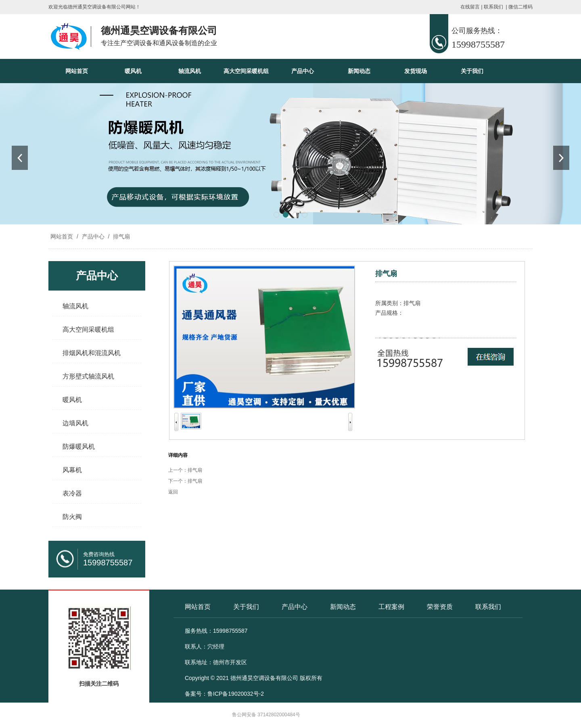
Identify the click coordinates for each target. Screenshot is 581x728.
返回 (173, 492)
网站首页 (77, 71)
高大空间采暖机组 (246, 71)
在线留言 (470, 7)
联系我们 (493, 7)
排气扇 (121, 236)
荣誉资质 (440, 607)
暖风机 (133, 71)
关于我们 (472, 71)
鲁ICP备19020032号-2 (236, 694)
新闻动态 (359, 71)
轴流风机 (190, 71)
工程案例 (391, 607)
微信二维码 (520, 7)
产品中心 (303, 71)
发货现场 (416, 71)
